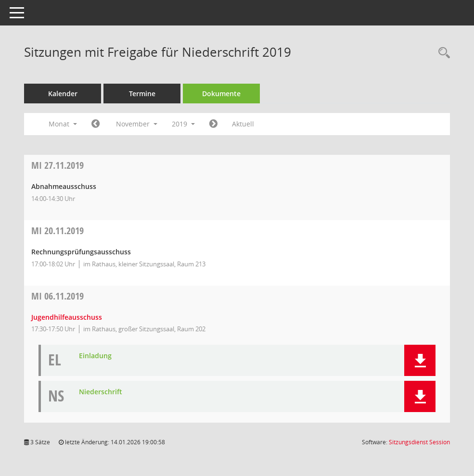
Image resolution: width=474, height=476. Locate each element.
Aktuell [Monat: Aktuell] (243, 124)
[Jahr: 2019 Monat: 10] (96, 124)
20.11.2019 (58, 231)
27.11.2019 (58, 165)
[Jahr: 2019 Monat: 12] (213, 124)
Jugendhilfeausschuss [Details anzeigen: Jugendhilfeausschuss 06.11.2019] (67, 317)
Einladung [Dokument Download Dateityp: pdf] (95, 356)
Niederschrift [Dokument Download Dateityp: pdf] (101, 392)
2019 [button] (183, 124)
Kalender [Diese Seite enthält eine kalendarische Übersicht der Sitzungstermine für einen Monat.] (63, 94)
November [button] (137, 124)
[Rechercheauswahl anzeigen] (442, 53)
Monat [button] (63, 124)
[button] (420, 360)
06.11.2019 (58, 296)
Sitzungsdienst (419, 442)
